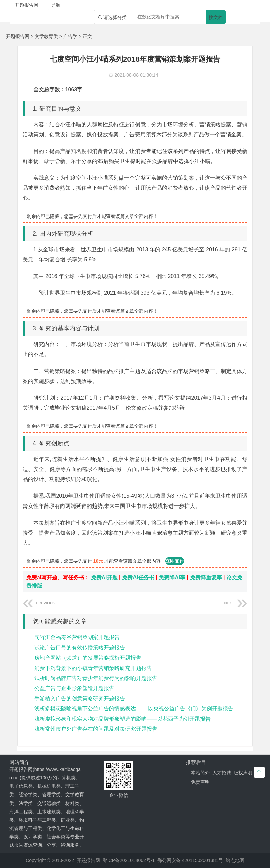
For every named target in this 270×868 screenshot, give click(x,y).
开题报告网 (18, 36)
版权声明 (243, 773)
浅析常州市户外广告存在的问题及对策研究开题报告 (96, 729)
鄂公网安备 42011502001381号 (190, 860)
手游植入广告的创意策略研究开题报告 (80, 698)
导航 (56, 5)
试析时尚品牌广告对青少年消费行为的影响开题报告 (96, 678)
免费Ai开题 (104, 577)
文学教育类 (46, 36)
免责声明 (200, 782)
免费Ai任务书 (138, 577)
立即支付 (175, 561)
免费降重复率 (206, 577)
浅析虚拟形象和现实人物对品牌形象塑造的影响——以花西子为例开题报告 (122, 719)
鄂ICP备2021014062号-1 (129, 860)
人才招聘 (222, 773)
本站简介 (200, 773)
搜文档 (216, 17)
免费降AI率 (172, 577)
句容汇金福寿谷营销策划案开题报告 (77, 637)
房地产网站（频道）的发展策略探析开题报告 (88, 658)
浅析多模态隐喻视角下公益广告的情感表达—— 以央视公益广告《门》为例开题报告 (134, 708)
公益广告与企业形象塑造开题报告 (74, 688)
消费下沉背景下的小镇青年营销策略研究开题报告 (93, 668)
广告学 (70, 36)
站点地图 (235, 860)
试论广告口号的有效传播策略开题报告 (80, 648)
